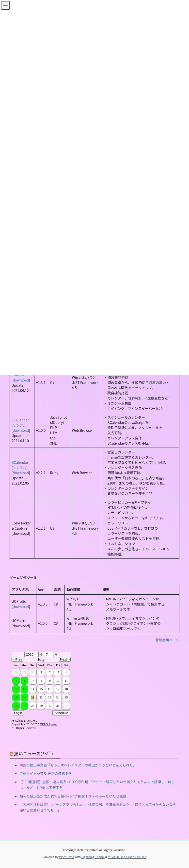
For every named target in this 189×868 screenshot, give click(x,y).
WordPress (67, 857)
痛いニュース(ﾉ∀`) (33, 753)
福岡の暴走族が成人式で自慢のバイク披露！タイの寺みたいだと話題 (73, 796)
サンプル (20, 425)
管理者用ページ (167, 640)
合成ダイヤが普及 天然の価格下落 (46, 773)
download (21, 380)
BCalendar (20, 462)
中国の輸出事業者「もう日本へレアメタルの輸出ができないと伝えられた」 (78, 765)
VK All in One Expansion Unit (127, 857)
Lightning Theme (93, 857)
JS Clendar (20, 420)
